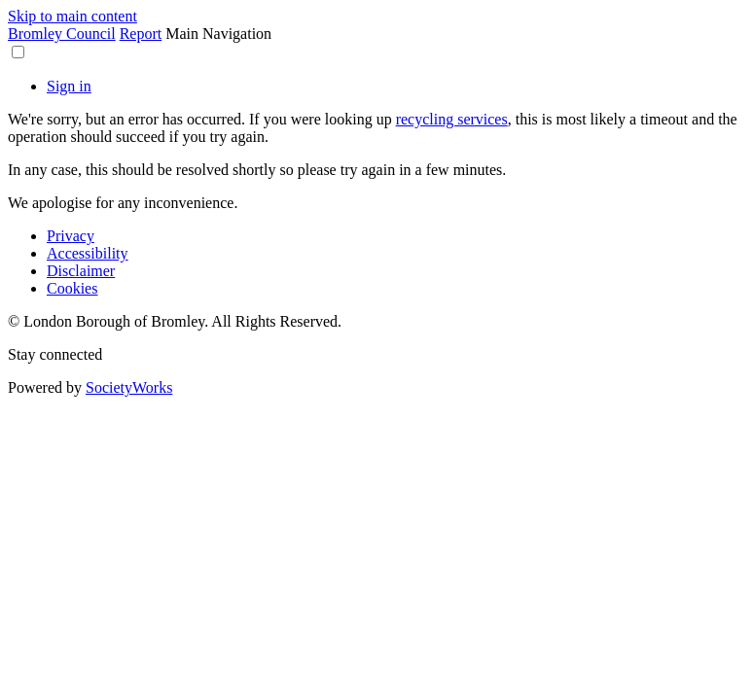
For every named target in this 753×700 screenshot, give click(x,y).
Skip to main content (72, 16)
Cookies (72, 288)
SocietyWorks (129, 387)
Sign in (69, 86)
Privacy (71, 236)
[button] (18, 52)
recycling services (452, 119)
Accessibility (88, 253)
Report (141, 34)
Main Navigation (218, 34)
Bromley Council (62, 34)
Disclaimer (81, 271)
